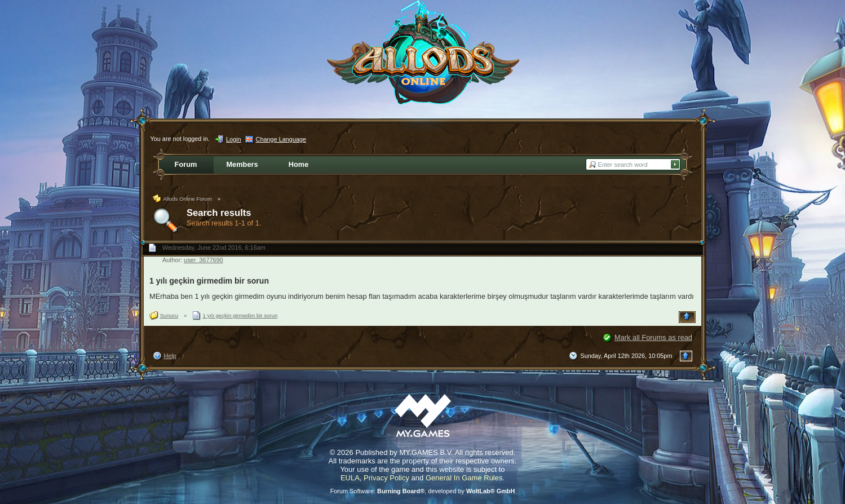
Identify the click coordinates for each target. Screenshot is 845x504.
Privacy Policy (386, 478)
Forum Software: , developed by (423, 491)
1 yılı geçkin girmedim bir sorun (209, 281)
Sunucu (169, 315)
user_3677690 (203, 260)
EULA (350, 478)
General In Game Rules (464, 478)
